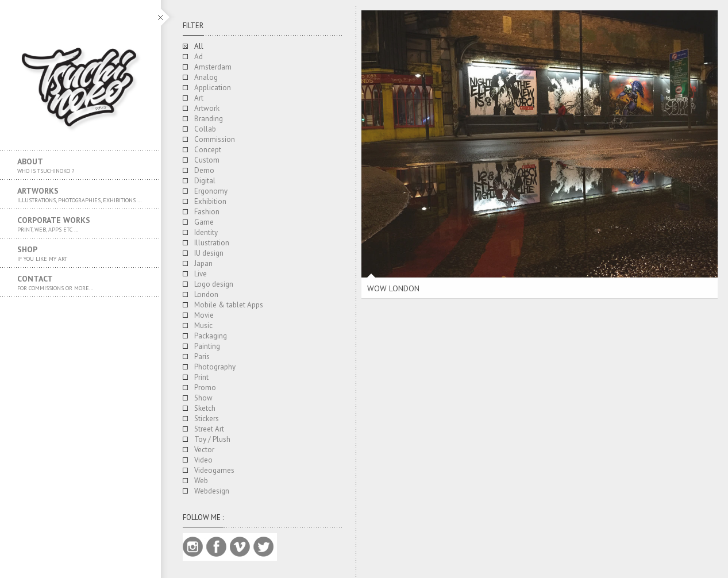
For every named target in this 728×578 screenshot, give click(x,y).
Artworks (80, 195)
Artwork (207, 108)
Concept (208, 150)
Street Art (209, 429)
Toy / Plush (212, 439)
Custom (207, 160)
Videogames (214, 470)
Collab (205, 129)
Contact (80, 283)
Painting (207, 346)
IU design (209, 253)
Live (201, 274)
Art (199, 98)
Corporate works (80, 224)
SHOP (80, 253)
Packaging (211, 336)
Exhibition (210, 201)
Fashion (207, 212)
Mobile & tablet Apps (229, 305)
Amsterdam (213, 67)
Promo (205, 388)
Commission (215, 139)
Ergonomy (211, 191)
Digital (205, 181)
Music (203, 325)
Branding (209, 119)
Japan (203, 263)
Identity (206, 232)
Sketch (205, 408)
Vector (204, 450)
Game (204, 222)
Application (213, 88)
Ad (199, 57)
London (206, 294)
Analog (206, 77)
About (80, 165)
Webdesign (212, 491)
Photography (215, 367)
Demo (204, 170)
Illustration (212, 243)
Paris (202, 357)
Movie (204, 315)
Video (203, 460)
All (199, 46)
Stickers (207, 419)
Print (201, 377)
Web (201, 481)
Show (203, 398)
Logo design (214, 284)
